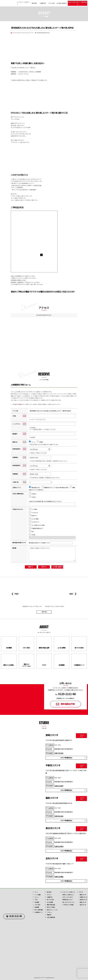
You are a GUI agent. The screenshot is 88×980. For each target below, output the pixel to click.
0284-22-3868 (59, 877)
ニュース (37, 897)
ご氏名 (14, 416)
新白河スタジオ (83, 900)
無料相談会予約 (68, 704)
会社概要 (37, 902)
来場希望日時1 (16, 449)
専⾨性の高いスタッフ (68, 900)
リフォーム (49, 912)
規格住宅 (49, 915)
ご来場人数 (15, 482)
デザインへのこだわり (68, 897)
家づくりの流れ (50, 900)
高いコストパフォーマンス (68, 902)
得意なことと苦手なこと (68, 895)
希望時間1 (15, 457)
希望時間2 (15, 474)
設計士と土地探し (51, 907)
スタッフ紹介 (52, 3)
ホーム (36, 892)
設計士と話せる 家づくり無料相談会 (78, 3)
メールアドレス (16, 424)
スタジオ (81, 892)
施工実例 (34, 3)
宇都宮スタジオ (83, 897)
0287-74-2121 (59, 753)
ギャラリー (49, 895)
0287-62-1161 (59, 816)
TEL (65, 694)
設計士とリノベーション (52, 910)
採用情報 (37, 907)
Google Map (82, 736)
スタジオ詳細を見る (66, 758)
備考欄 (14, 548)
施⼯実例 (49, 892)
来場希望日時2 (16, 465)
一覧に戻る (44, 612)
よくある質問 (50, 902)
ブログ (36, 900)
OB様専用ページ (39, 912)
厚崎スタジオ (83, 895)
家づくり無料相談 (39, 910)
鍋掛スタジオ (83, 902)
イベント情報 (38, 895)
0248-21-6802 (59, 846)
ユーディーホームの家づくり (68, 892)
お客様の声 (43, 3)
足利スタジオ (83, 905)
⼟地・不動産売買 (51, 917)
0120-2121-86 (16, 916)
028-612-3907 (59, 786)
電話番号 (15, 434)
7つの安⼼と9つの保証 (68, 905)
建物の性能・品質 (51, 905)
